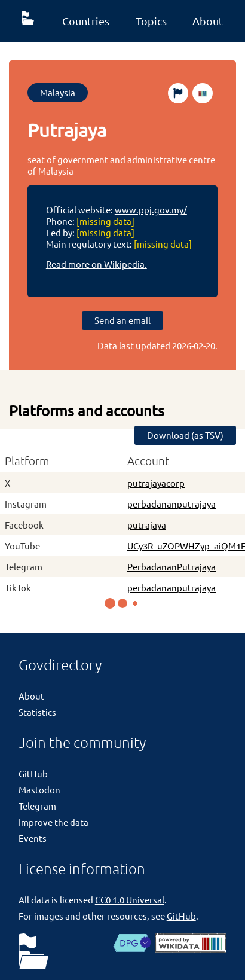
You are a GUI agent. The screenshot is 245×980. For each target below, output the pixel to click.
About (208, 21)
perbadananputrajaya (171, 504)
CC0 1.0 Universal (130, 900)
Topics (151, 21)
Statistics (37, 712)
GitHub (33, 773)
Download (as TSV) (185, 435)
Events (33, 838)
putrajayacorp (156, 483)
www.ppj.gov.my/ (151, 210)
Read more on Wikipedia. (97, 264)
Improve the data (53, 822)
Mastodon (39, 790)
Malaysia (58, 92)
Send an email (122, 320)
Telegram (37, 806)
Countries (86, 21)
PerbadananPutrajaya (171, 567)
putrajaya (147, 525)
